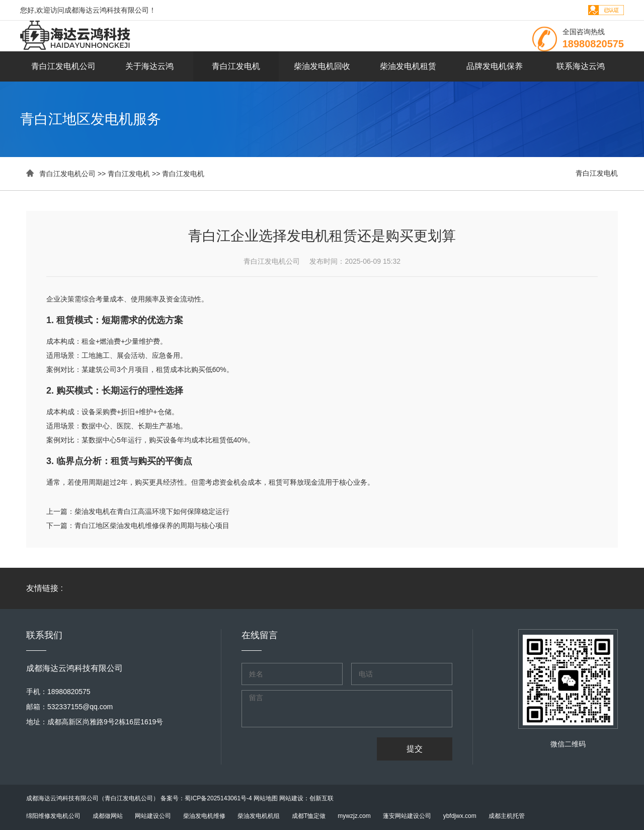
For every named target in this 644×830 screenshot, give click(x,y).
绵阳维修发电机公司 (53, 816)
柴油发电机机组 (259, 816)
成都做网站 (108, 816)
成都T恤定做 (309, 816)
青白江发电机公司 (63, 66)
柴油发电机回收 (322, 66)
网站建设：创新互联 (306, 798)
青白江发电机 (236, 66)
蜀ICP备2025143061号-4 (218, 798)
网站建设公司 (153, 816)
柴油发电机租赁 (408, 66)
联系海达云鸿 (581, 66)
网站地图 (266, 798)
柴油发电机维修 (204, 816)
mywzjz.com (354, 816)
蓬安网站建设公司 (407, 816)
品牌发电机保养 (495, 66)
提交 (415, 749)
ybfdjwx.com (460, 816)
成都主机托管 (507, 816)
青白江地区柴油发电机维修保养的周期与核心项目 (152, 525)
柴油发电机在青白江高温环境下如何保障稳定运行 (152, 511)
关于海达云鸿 (149, 66)
